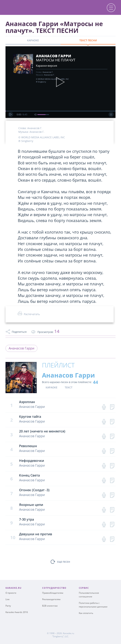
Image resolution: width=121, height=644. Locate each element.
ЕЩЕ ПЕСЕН (64, 562)
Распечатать (32, 314)
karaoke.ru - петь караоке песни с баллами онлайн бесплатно (33, 7)
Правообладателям (53, 593)
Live (8, 599)
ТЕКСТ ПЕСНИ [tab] (88, 40)
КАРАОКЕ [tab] (33, 40)
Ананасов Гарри (21, 348)
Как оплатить (86, 613)
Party (8, 606)
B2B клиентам (50, 606)
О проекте (11, 593)
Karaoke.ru (68, 633)
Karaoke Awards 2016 (17, 612)
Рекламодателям (51, 599)
